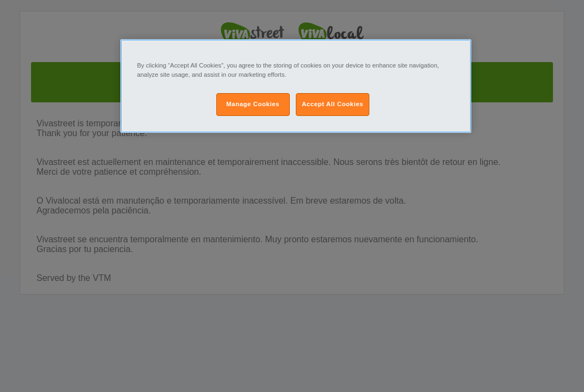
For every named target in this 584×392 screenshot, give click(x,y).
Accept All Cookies (333, 104)
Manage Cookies (253, 104)
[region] (296, 86)
